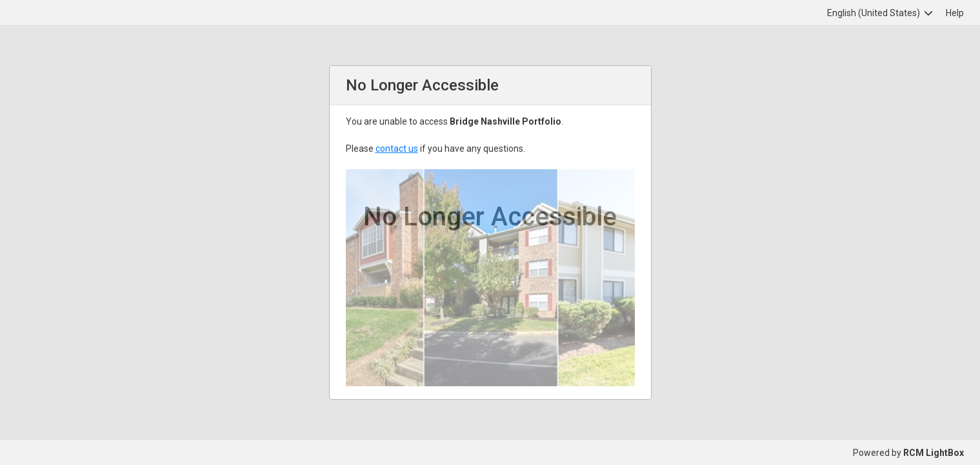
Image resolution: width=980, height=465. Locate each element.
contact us (397, 149)
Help (955, 13)
